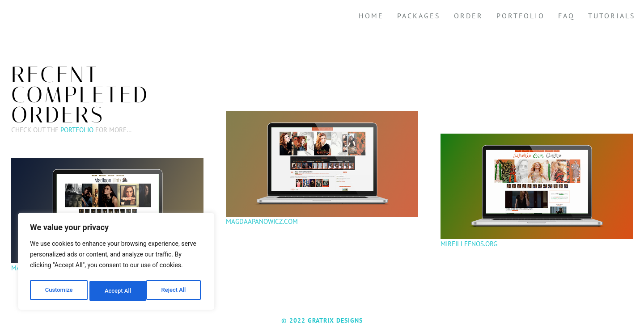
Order (468, 16)
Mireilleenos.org (469, 244)
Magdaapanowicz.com (262, 221)
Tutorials (612, 16)
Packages (419, 16)
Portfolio (521, 16)
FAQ (566, 16)
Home (371, 16)
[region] (116, 263)
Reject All (117, 291)
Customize (58, 291)
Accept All (175, 291)
